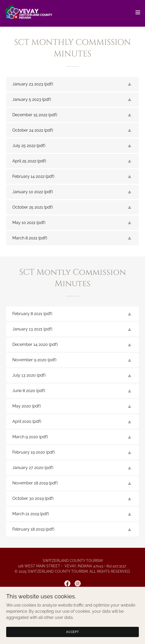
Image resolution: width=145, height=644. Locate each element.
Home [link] (72, 602)
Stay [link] (72, 614)
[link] (29, 12)
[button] (138, 12)
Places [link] (72, 608)
